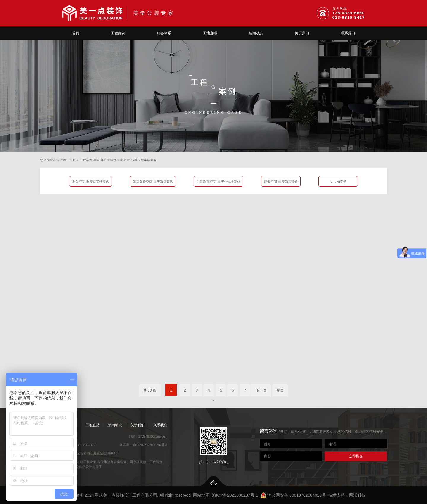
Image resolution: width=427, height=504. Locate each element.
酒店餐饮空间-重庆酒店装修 (153, 182)
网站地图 (201, 495)
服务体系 (164, 33)
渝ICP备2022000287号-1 (150, 445)
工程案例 (118, 33)
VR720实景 (338, 182)
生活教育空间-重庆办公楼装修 (218, 182)
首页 (76, 33)
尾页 (280, 390)
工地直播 (210, 33)
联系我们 (348, 33)
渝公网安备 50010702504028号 (293, 495)
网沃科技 (357, 495)
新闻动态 (256, 33)
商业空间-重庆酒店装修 (281, 182)
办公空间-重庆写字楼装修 (139, 160)
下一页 (261, 390)
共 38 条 (150, 390)
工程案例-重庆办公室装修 (98, 160)
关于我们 (302, 33)
